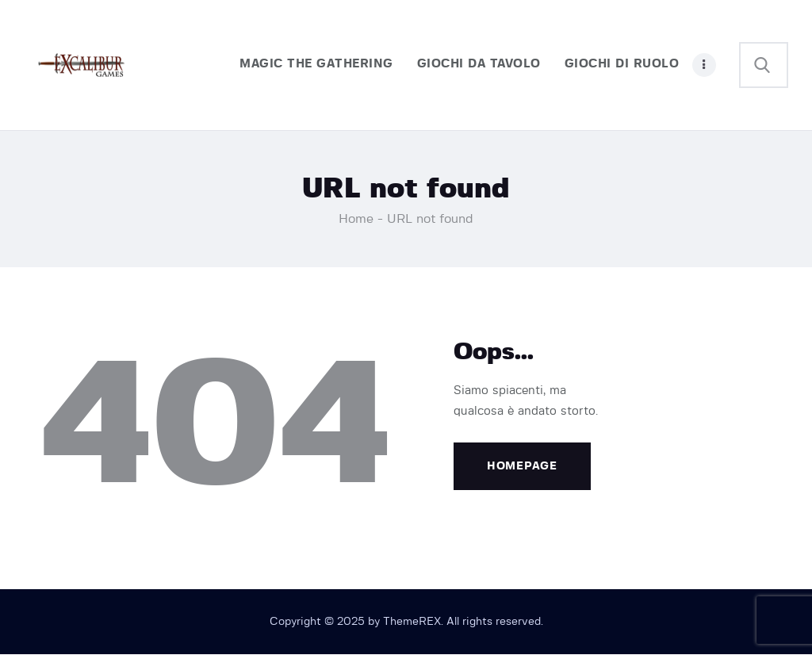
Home (356, 219)
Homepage (522, 466)
